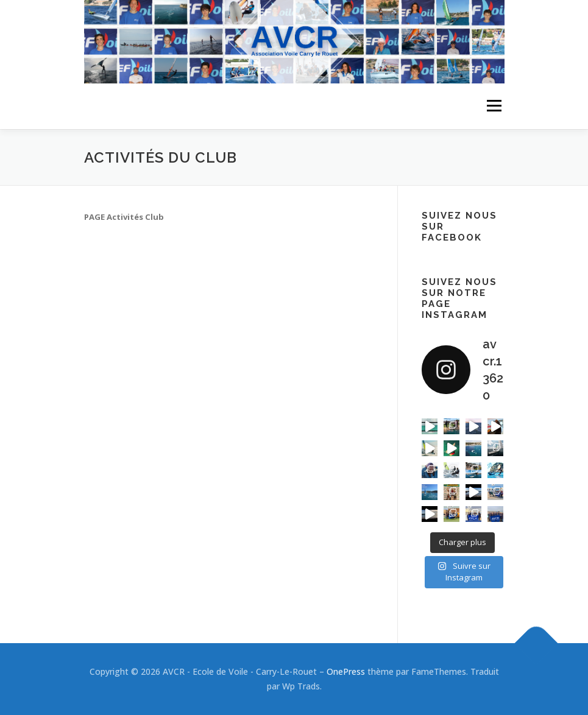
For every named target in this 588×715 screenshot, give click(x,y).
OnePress (346, 671)
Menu (494, 106)
